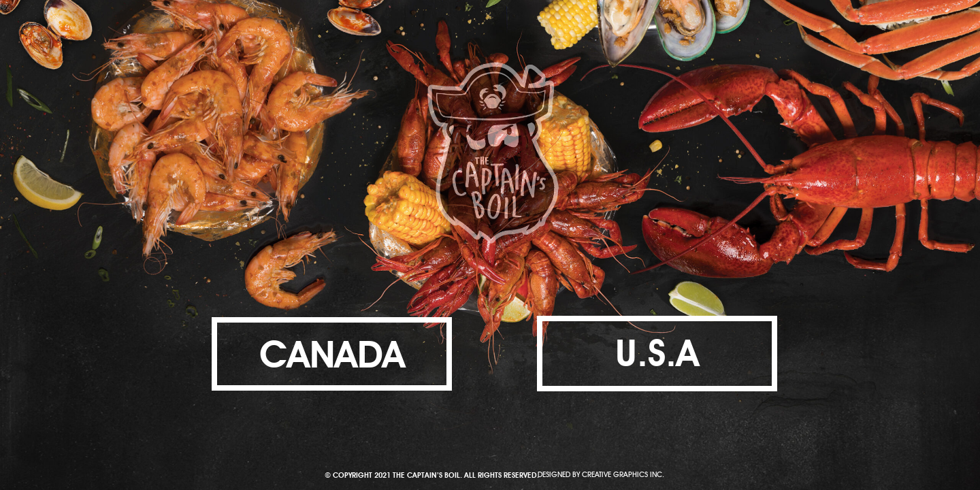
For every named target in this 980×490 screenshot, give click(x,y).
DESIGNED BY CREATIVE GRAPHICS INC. (601, 473)
